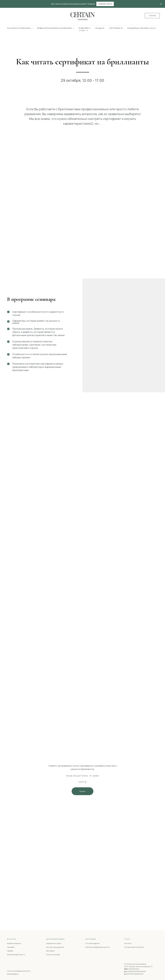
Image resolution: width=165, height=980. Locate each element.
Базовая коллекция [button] (19, 28)
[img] (12, 964)
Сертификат (116, 28)
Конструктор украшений (55, 947)
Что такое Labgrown (92, 943)
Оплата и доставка (53, 955)
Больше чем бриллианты (16, 955)
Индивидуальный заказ (142, 28)
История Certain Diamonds (134, 947)
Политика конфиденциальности (19, 971)
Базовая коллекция (14, 943)
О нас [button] (83, 30)
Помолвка (85, 28)
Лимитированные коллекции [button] (55, 28)
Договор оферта (13, 974)
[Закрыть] (161, 4)
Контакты (128, 943)
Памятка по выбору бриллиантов (97, 947)
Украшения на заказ (54, 943)
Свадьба (100, 28)
